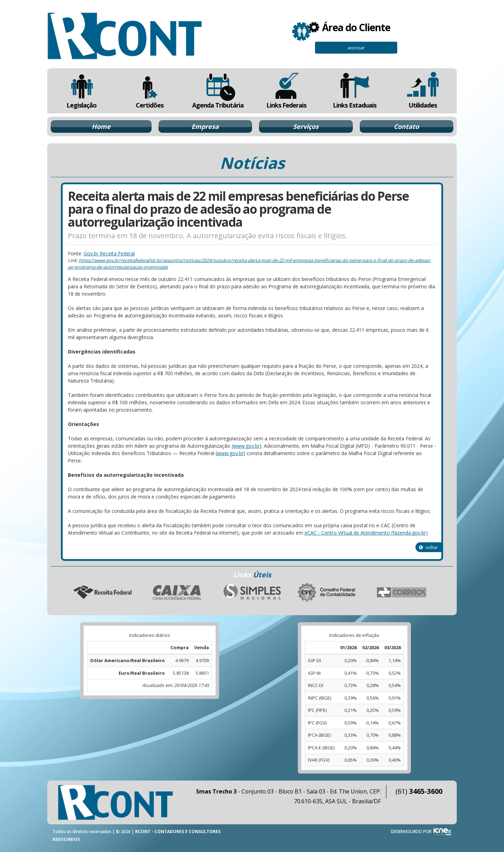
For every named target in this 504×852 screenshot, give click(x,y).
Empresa (205, 126)
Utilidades (423, 91)
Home (101, 126)
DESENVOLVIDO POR (411, 832)
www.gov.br (230, 453)
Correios (402, 592)
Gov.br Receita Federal (109, 253)
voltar (428, 547)
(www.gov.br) (247, 446)
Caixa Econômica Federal (177, 592)
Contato (406, 126)
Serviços (306, 126)
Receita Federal (102, 592)
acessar (356, 48)
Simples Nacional (252, 592)
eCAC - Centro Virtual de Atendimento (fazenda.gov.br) (366, 533)
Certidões (150, 91)
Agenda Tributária (218, 91)
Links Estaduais (354, 91)
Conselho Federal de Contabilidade (327, 592)
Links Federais (286, 91)
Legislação (82, 91)
